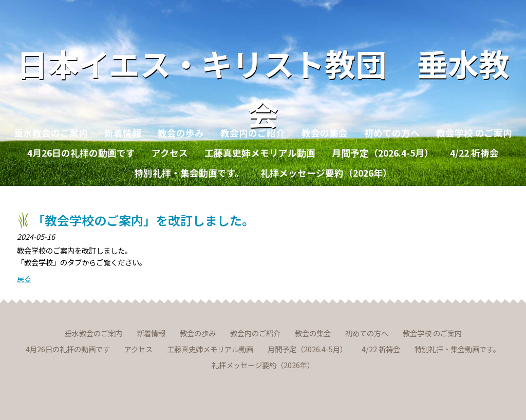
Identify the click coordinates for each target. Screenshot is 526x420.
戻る (24, 278)
